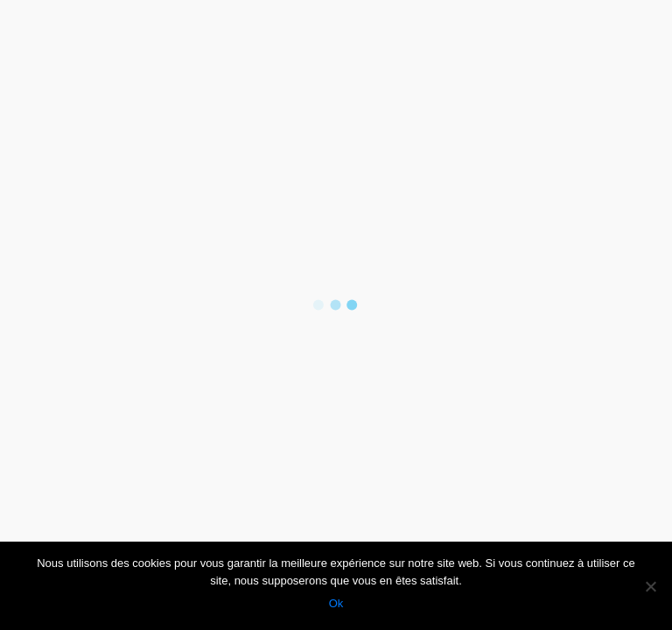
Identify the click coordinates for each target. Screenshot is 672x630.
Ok (336, 603)
